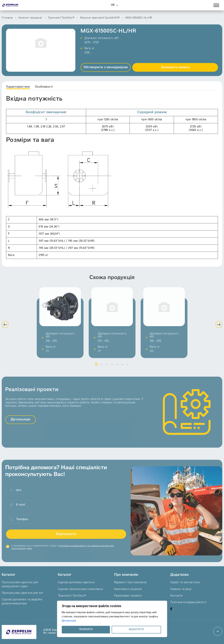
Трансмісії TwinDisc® (61, 18)
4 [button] (112, 367)
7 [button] (128, 367)
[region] (112, 619)
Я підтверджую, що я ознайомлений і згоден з (63, 550)
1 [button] (96, 367)
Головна (7, 18)
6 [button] (122, 367)
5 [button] (117, 367)
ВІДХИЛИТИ (136, 630)
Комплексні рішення (128, 589)
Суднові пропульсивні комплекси (80, 589)
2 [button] (102, 367)
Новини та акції (181, 589)
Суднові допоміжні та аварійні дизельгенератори (22, 602)
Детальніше (69, 621)
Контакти (176, 596)
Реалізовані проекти (128, 596)
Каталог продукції (30, 18)
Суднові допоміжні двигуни (76, 583)
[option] (60, 325)
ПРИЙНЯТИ (86, 630)
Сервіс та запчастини (185, 583)
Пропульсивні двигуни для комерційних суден (20, 584)
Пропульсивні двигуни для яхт (23, 593)
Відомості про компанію (130, 583)
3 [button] (107, 367)
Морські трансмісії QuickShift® (100, 18)
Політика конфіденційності (188, 602)
